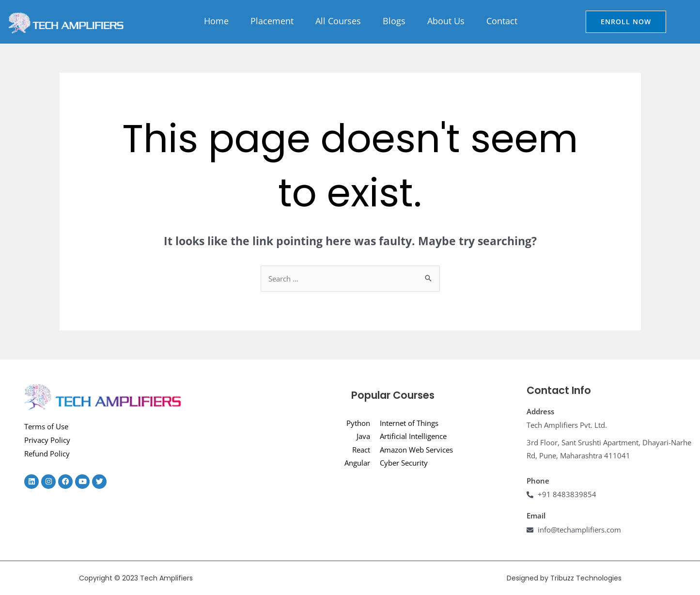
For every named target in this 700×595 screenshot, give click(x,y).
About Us (446, 21)
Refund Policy (47, 454)
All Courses (338, 21)
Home (216, 21)
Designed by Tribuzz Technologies (564, 578)
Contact (502, 21)
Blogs (394, 21)
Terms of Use (46, 426)
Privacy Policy (47, 440)
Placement (272, 21)
